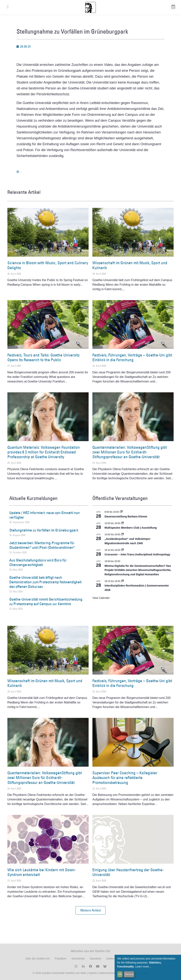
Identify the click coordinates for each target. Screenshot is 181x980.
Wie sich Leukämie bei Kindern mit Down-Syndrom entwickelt (42, 872)
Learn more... (143, 967)
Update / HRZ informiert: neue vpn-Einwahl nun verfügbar (44, 515)
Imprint (92, 973)
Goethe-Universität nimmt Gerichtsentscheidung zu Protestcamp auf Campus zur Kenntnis (46, 602)
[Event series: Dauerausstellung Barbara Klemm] (121, 512)
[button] (90, 910)
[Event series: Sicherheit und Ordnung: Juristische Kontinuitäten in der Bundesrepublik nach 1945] (122, 535)
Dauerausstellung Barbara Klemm (126, 516)
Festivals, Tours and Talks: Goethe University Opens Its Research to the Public (43, 357)
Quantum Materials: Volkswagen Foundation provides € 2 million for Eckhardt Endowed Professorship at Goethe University (44, 452)
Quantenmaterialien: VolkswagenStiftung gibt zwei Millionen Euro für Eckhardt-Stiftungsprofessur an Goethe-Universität (130, 452)
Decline (129, 974)
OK (120, 974)
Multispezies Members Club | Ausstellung (131, 528)
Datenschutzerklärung (112, 973)
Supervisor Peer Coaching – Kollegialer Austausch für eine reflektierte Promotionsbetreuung (125, 778)
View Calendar (101, 598)
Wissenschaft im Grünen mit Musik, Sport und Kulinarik (130, 265)
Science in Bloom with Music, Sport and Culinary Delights (48, 265)
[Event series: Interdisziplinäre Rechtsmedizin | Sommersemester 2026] (122, 581)
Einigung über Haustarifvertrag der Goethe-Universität (128, 872)
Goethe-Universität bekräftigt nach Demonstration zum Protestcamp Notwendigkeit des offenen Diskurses (45, 582)
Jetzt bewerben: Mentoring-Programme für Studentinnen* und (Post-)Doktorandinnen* (42, 545)
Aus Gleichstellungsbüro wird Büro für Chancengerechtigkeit (38, 562)
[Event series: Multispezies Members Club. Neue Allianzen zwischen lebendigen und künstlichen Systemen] (122, 523)
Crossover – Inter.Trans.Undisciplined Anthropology (137, 554)
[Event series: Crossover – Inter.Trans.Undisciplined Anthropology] (122, 550)
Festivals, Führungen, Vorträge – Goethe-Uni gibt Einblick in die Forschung (132, 357)
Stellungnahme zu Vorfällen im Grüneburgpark (44, 530)
